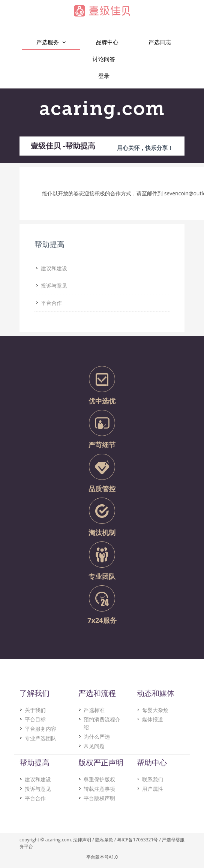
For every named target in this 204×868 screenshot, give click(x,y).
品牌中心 (107, 42)
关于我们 (35, 710)
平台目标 (35, 719)
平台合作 (35, 798)
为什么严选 (97, 737)
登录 (104, 76)
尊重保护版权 (99, 779)
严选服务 (51, 42)
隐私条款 (104, 840)
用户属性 (153, 789)
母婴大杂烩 (155, 710)
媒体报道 (153, 719)
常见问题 (94, 746)
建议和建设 (38, 779)
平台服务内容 (40, 729)
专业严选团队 (40, 738)
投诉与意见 (38, 789)
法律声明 (82, 840)
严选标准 (94, 710)
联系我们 (153, 779)
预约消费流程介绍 (102, 723)
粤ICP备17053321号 (137, 840)
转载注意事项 (99, 789)
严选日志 (160, 42)
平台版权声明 (99, 798)
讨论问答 (104, 59)
